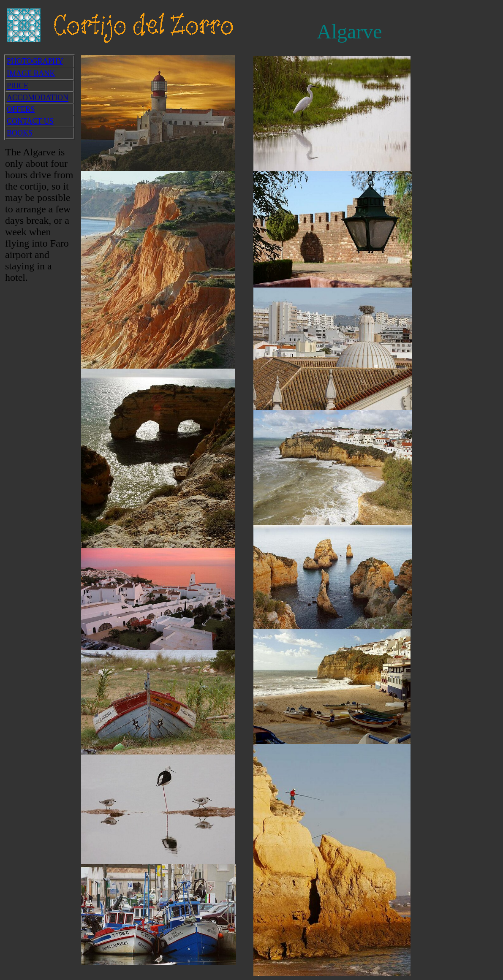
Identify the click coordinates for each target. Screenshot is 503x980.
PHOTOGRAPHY (35, 61)
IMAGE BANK (31, 73)
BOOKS (20, 133)
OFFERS (21, 109)
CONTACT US (30, 121)
